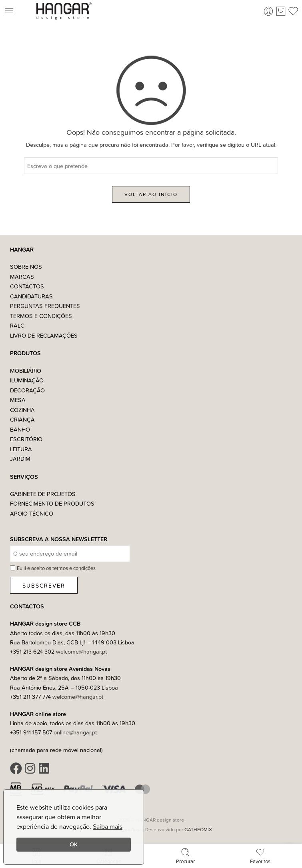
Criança (22, 419)
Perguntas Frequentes (45, 306)
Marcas (22, 277)
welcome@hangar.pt (81, 651)
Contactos (27, 286)
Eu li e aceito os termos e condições (56, 568)
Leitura (21, 449)
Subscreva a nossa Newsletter (59, 539)
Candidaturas (31, 296)
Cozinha (22, 410)
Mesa (18, 400)
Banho (20, 429)
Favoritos (260, 856)
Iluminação (27, 380)
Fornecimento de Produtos (52, 503)
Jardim (20, 459)
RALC (17, 325)
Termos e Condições (41, 316)
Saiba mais (108, 826)
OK (74, 844)
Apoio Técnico (32, 513)
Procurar (185, 856)
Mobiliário (26, 371)
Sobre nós (26, 267)
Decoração (27, 390)
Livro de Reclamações (44, 335)
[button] (18, 11)
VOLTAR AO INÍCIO (151, 194)
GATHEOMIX (198, 829)
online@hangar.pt (75, 732)
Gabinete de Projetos (43, 494)
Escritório (26, 439)
